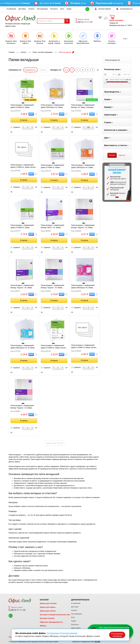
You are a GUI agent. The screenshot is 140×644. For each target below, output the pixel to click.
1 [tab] (23, 197)
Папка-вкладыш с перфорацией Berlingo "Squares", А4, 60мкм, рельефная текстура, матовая (84, 287)
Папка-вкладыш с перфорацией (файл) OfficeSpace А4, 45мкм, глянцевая (114, 287)
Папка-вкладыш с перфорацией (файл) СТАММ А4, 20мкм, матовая (55, 166)
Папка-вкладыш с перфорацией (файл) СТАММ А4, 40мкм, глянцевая (84, 166)
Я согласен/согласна (117, 635)
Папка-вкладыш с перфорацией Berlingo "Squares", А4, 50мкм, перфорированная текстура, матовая (53, 407)
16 (97, 70)
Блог (62, 9)
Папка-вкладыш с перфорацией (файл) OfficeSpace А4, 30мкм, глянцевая (84, 106)
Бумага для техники (48, 603)
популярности (62, 70)
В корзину (55, 120)
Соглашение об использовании (62, 633)
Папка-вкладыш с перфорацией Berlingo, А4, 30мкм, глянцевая (114, 106)
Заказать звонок (82, 19)
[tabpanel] (23, 182)
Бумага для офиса (48, 607)
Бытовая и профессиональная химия (56, 615)
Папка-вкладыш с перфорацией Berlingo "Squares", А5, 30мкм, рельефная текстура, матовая (53, 287)
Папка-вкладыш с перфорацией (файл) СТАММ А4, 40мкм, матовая (85, 347)
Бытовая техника (47, 618)
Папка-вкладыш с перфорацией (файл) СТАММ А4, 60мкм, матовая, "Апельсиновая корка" (116, 346)
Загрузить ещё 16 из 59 (86, 443)
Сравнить (47, 127)
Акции (69, 9)
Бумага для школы (48, 611)
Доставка (22, 9)
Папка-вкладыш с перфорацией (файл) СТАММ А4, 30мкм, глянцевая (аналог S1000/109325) (54, 106)
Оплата (31, 9)
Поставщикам (42, 9)
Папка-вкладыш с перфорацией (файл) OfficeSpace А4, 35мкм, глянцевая (114, 166)
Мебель (43, 626)
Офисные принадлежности (51, 622)
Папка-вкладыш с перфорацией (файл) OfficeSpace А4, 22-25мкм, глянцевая (54, 347)
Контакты (54, 9)
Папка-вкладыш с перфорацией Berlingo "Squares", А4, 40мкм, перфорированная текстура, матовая (114, 227)
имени (75, 70)
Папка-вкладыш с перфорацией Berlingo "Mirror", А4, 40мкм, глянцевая (84, 227)
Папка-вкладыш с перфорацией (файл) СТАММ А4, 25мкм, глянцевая (53, 227)
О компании (11, 9)
